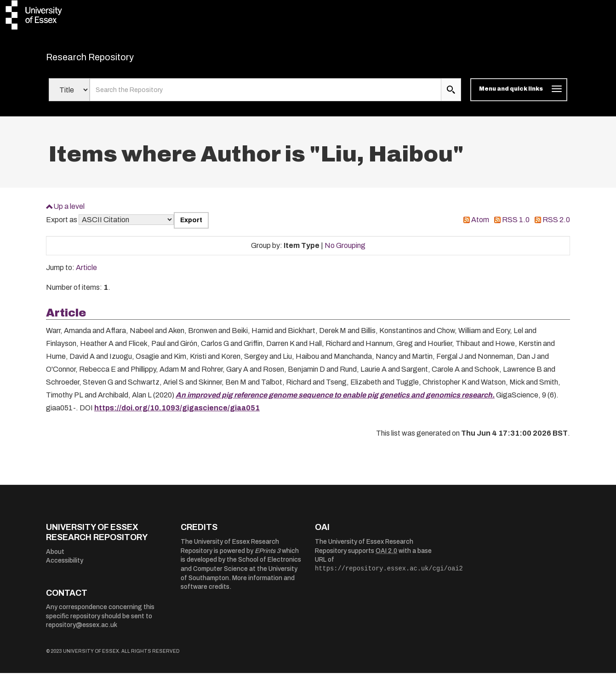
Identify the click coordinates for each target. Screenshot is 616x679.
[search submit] (451, 96)
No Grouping (345, 251)
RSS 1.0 (516, 226)
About (55, 557)
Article (86, 273)
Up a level (69, 212)
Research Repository (111, 60)
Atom (480, 226)
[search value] (265, 96)
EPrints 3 (268, 556)
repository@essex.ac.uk (82, 631)
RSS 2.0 (556, 226)
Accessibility (65, 567)
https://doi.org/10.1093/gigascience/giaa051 (177, 413)
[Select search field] (69, 96)
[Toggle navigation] (519, 96)
